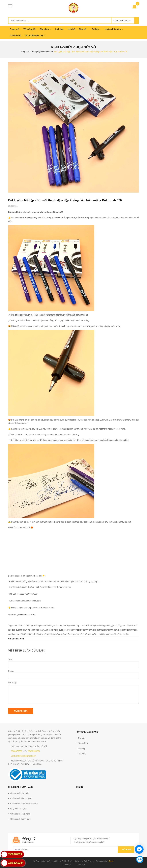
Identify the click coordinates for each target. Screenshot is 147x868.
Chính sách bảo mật (19, 793)
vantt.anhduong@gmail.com (24, 756)
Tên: (10, 659)
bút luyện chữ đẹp (97, 626)
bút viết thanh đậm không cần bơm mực (62, 634)
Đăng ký (81, 748)
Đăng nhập (83, 743)
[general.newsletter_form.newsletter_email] (73, 850)
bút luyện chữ (40, 626)
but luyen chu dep (55, 626)
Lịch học (59, 29)
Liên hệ (71, 29)
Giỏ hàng (82, 754)
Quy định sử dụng (18, 809)
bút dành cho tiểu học (24, 626)
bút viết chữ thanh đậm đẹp (109, 630)
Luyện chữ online (114, 29)
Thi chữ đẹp (15, 35)
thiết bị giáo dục (106, 634)
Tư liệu (96, 29)
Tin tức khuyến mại (35, 35)
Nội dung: (12, 683)
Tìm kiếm (82, 738)
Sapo (111, 861)
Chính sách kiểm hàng (20, 814)
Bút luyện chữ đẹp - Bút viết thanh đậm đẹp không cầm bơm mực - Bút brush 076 (65, 200)
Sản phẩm (45, 29)
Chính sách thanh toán (20, 819)
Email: (11, 671)
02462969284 (34, 751)
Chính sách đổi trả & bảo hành (24, 803)
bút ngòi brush (65, 630)
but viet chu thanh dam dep (84, 630)
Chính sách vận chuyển (21, 798)
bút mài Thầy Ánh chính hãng (45, 630)
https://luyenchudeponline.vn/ (22, 615)
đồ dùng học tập (121, 634)
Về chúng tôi (29, 29)
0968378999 (17, 751)
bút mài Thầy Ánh (24, 630)
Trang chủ (14, 29)
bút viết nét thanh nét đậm (32, 634)
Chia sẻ (83, 29)
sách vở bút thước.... (89, 634)
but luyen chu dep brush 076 (76, 626)
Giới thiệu (80, 865)
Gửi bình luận (21, 711)
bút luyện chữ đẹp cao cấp (118, 626)
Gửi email (126, 850)
